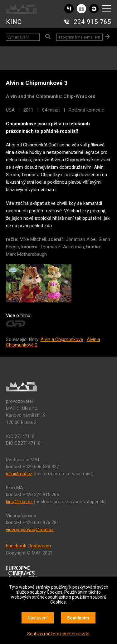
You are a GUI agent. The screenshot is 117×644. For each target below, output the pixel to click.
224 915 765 (92, 22)
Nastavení (38, 618)
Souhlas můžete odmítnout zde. (59, 634)
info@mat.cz (19, 474)
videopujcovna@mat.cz (30, 530)
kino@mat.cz (19, 502)
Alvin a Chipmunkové (62, 339)
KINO (14, 22)
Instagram (40, 546)
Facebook (16, 546)
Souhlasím (78, 618)
